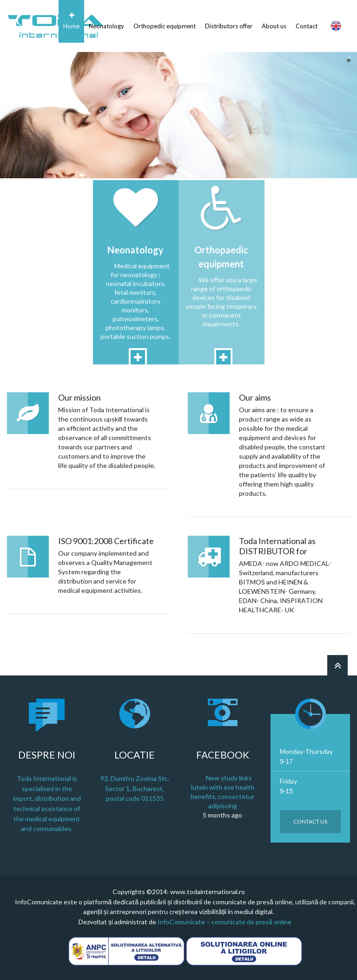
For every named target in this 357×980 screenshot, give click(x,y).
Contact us (310, 821)
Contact (307, 21)
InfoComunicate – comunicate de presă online (225, 922)
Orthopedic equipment (165, 21)
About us (274, 21)
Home (71, 21)
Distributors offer (229, 21)
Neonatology (106, 21)
